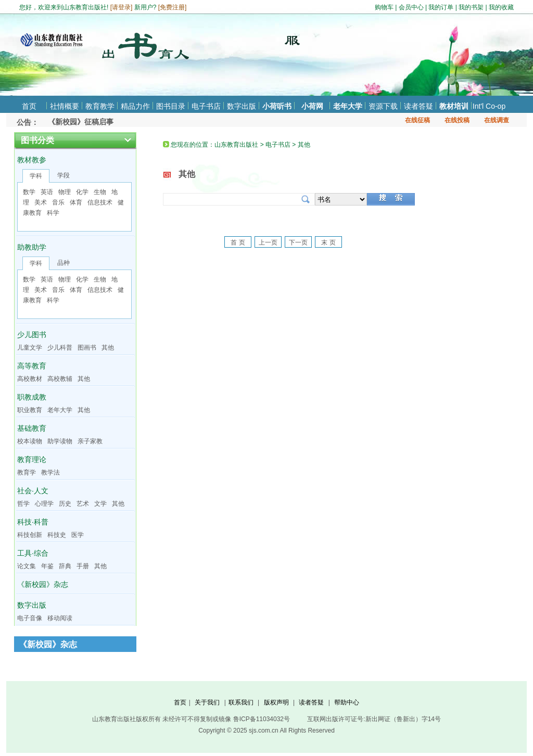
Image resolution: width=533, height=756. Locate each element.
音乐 (58, 202)
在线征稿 (417, 120)
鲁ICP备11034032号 (262, 719)
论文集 (27, 566)
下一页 (298, 242)
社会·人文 (33, 491)
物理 (65, 192)
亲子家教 (90, 441)
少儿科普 (60, 348)
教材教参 (32, 160)
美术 (41, 202)
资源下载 (383, 106)
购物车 (384, 7)
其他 (108, 348)
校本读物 (30, 441)
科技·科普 (33, 522)
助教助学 (32, 247)
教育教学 (100, 106)
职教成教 (32, 397)
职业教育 (30, 410)
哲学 (23, 504)
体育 (76, 202)
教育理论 (32, 459)
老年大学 (348, 106)
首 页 (238, 242)
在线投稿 (457, 120)
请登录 (121, 7)
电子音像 (30, 618)
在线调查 (497, 120)
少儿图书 (32, 335)
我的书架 (471, 7)
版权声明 (276, 702)
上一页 (268, 242)
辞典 (65, 566)
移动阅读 (60, 618)
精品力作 (135, 106)
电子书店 (206, 106)
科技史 (57, 535)
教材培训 (454, 106)
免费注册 (172, 7)
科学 (53, 213)
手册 (83, 566)
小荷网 (312, 106)
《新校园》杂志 (43, 584)
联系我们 (241, 702)
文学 (100, 504)
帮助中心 (347, 702)
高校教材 (30, 379)
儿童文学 (30, 348)
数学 (29, 192)
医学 (78, 535)
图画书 (87, 348)
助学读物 (60, 441)
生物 (100, 192)
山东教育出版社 (236, 145)
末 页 (328, 242)
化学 (82, 192)
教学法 (50, 472)
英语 (47, 192)
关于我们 (207, 702)
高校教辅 (60, 379)
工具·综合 (33, 553)
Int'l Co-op (489, 106)
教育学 (27, 472)
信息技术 (100, 202)
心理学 (44, 504)
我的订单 (441, 7)
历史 (65, 504)
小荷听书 (277, 106)
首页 (29, 106)
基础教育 (32, 428)
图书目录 (171, 106)
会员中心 (411, 7)
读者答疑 (418, 106)
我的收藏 (501, 7)
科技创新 (30, 535)
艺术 (83, 504)
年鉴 (47, 566)
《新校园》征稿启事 (81, 122)
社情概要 (65, 106)
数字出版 (242, 106)
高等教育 (32, 366)
